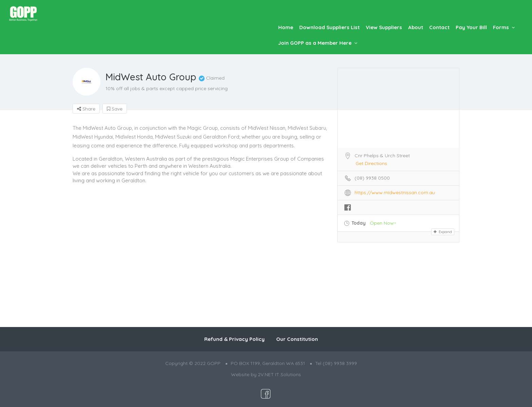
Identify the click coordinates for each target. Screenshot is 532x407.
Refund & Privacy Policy (234, 339)
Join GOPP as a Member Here (315, 43)
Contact (439, 27)
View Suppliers (384, 27)
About (416, 27)
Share (86, 109)
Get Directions (371, 163)
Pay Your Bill (471, 27)
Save (115, 109)
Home (286, 27)
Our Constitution (297, 339)
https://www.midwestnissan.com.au (395, 192)
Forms (501, 27)
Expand (443, 232)
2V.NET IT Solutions (279, 374)
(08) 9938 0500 (372, 178)
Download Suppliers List (329, 27)
